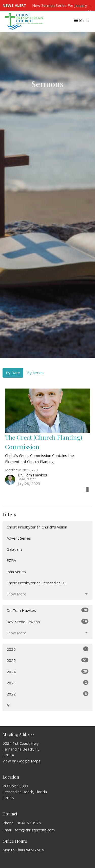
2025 (48, 660)
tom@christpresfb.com (35, 830)
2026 (48, 649)
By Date (13, 373)
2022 (48, 694)
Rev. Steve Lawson (48, 622)
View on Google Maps (22, 761)
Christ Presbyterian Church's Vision (37, 527)
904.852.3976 (29, 823)
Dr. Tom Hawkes (48, 610)
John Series (16, 572)
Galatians (15, 549)
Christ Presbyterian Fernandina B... (36, 583)
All (8, 705)
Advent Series (19, 538)
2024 (48, 672)
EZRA (11, 560)
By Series (35, 373)
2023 (48, 683)
